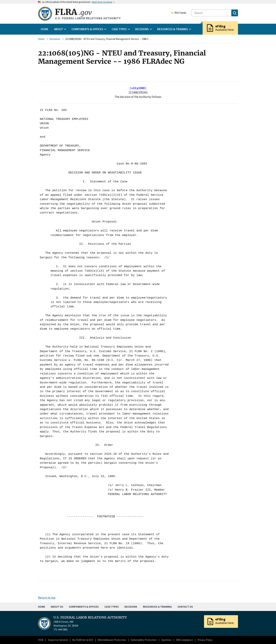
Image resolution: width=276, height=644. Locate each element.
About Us (57, 607)
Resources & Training (157, 607)
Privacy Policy (205, 640)
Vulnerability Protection (144, 640)
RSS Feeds (179, 13)
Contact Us (185, 607)
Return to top (47, 598)
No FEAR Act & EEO (83, 640)
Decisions (55, 39)
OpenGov (166, 640)
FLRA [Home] (73, 12)
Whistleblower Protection (112, 640)
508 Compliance (184, 640)
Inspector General (58, 640)
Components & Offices (84, 607)
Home (45, 29)
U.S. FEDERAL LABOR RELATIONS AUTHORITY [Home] (90, 617)
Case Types (112, 607)
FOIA (41, 640)
